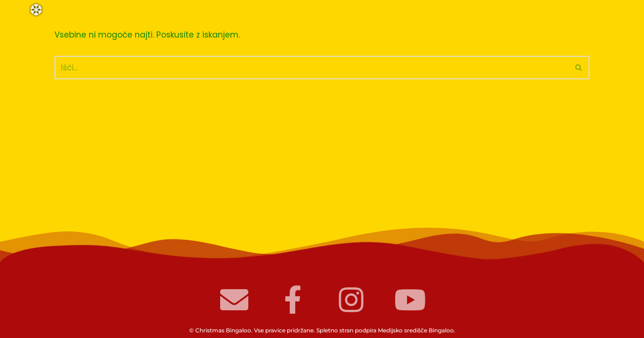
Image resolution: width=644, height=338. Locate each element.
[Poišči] (311, 68)
